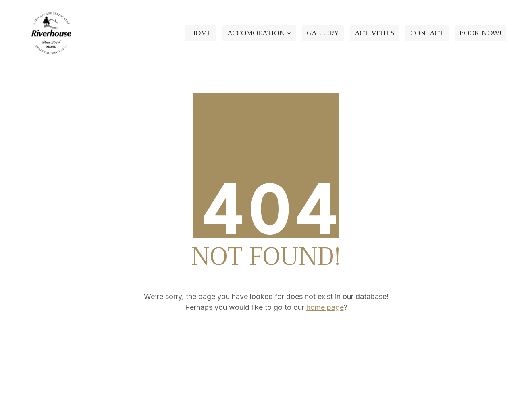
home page (325, 307)
